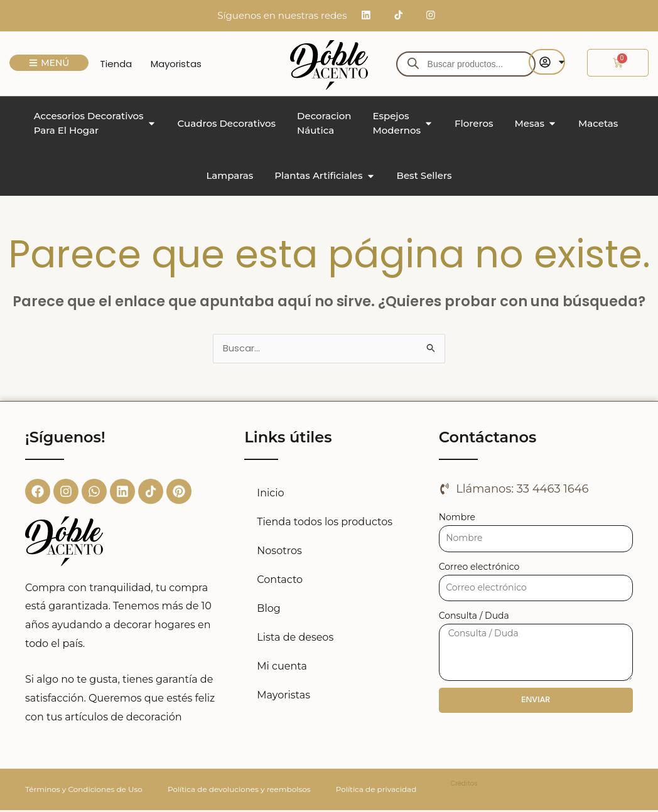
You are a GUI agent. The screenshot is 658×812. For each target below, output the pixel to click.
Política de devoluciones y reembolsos (239, 791)
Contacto (280, 581)
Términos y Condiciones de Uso (84, 791)
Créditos (464, 785)
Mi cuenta (282, 667)
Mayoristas (283, 696)
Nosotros (279, 552)
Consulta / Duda (474, 617)
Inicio (270, 494)
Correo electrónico (479, 568)
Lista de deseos (295, 638)
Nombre (457, 518)
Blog (268, 610)
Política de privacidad (376, 791)
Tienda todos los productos (325, 523)
